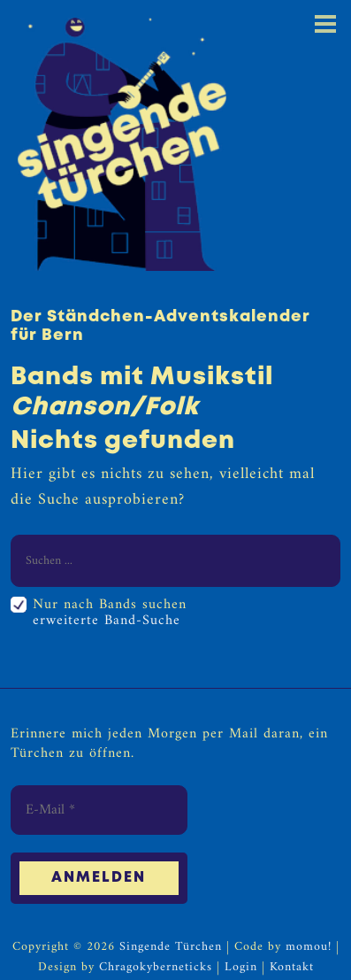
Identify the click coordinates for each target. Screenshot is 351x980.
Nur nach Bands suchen (110, 605)
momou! (309, 948)
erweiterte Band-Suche (107, 621)
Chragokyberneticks (156, 968)
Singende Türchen (171, 948)
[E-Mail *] (99, 810)
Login (241, 968)
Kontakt (292, 968)
